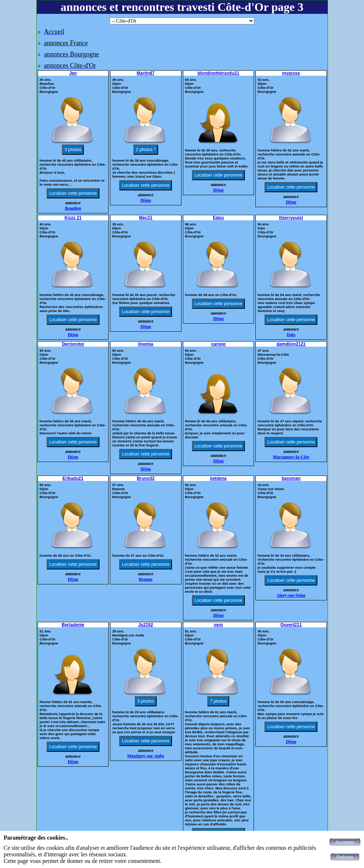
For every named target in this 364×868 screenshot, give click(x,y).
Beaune (146, 579)
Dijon (146, 200)
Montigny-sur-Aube (146, 756)
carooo (218, 344)
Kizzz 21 (73, 218)
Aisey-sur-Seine (291, 595)
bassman (291, 478)
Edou (218, 218)
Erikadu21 (73, 478)
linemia (146, 344)
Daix (291, 335)
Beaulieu (73, 208)
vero (218, 625)
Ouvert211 (291, 625)
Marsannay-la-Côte (291, 457)
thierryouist (291, 218)
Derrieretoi (73, 344)
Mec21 (146, 218)
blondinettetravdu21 (218, 73)
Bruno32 (146, 478)
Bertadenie (73, 625)
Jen (73, 73)
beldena (218, 478)
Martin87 (146, 73)
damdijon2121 (291, 344)
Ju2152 (146, 625)
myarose (291, 73)
